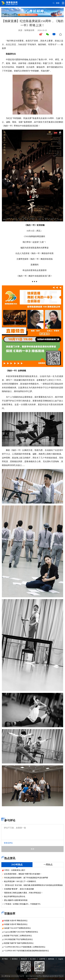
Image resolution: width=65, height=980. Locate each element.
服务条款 (51, 959)
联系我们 (15, 959)
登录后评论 (8, 843)
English (61, 959)
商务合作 (24, 959)
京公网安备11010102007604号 (13, 976)
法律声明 (42, 959)
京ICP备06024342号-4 (34, 976)
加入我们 (33, 959)
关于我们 (5, 959)
